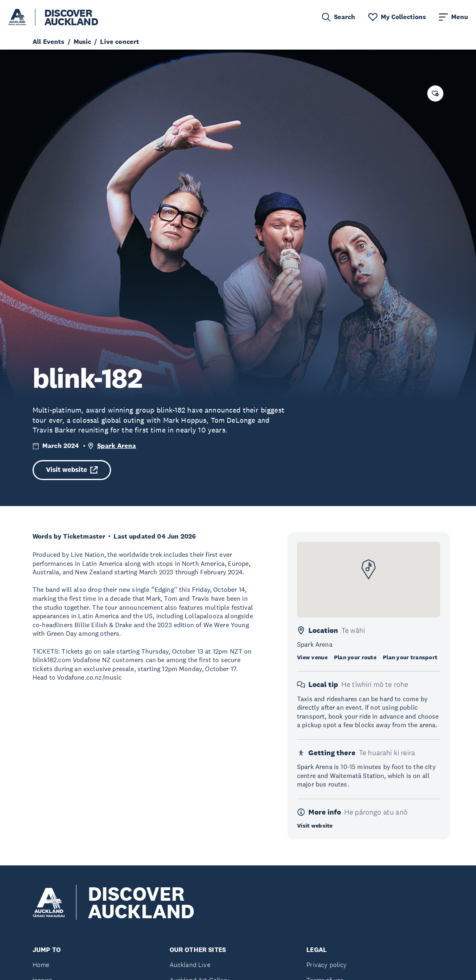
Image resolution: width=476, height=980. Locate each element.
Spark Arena (117, 446)
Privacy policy (326, 965)
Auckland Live (190, 965)
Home (41, 965)
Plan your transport (410, 657)
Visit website (72, 470)
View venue (312, 657)
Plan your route (355, 657)
